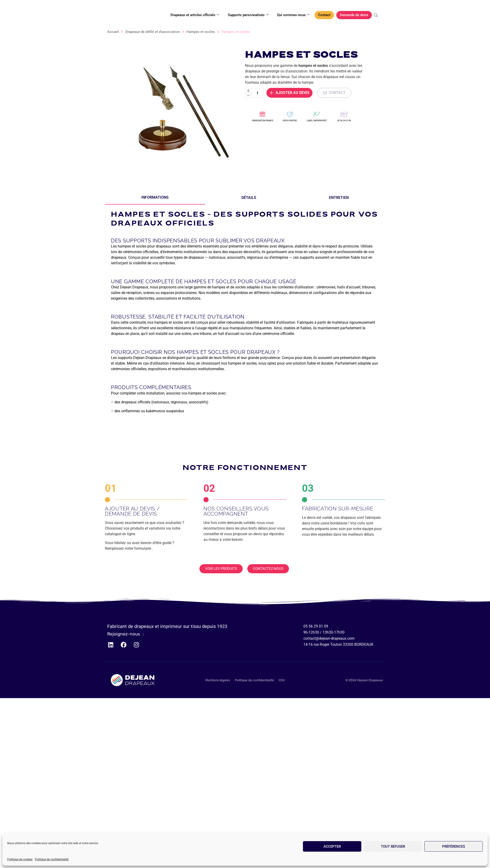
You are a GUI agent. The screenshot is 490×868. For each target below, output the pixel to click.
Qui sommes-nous (293, 15)
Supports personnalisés (248, 15)
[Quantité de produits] (258, 84)
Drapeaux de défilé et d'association (153, 32)
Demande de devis (354, 15)
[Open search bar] (376, 15)
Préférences (454, 846)
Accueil (113, 32)
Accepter (332, 846)
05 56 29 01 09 (344, 121)
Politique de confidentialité (52, 859)
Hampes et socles (201, 32)
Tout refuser (393, 846)
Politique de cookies (20, 859)
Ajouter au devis (289, 84)
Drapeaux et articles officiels (195, 15)
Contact (324, 15)
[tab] (155, 198)
